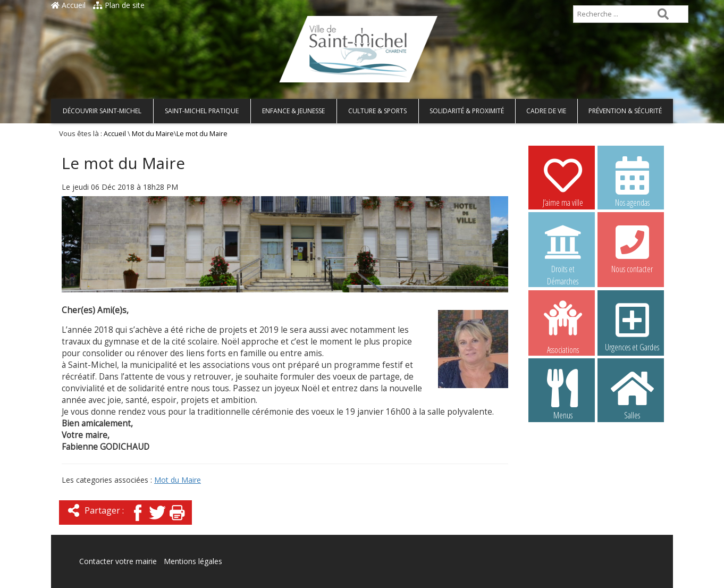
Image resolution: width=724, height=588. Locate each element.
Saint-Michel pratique (202, 111)
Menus (563, 394)
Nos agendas (632, 181)
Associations (563, 326)
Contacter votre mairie (118, 561)
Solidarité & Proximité (467, 111)
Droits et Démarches (563, 248)
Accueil (68, 5)
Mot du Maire (153, 134)
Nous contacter (632, 248)
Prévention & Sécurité (625, 111)
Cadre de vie (546, 111)
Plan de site (119, 5)
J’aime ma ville (563, 181)
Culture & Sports (377, 111)
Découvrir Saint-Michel (102, 111)
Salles (632, 394)
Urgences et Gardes (632, 326)
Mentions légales (193, 561)
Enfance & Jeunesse (293, 111)
